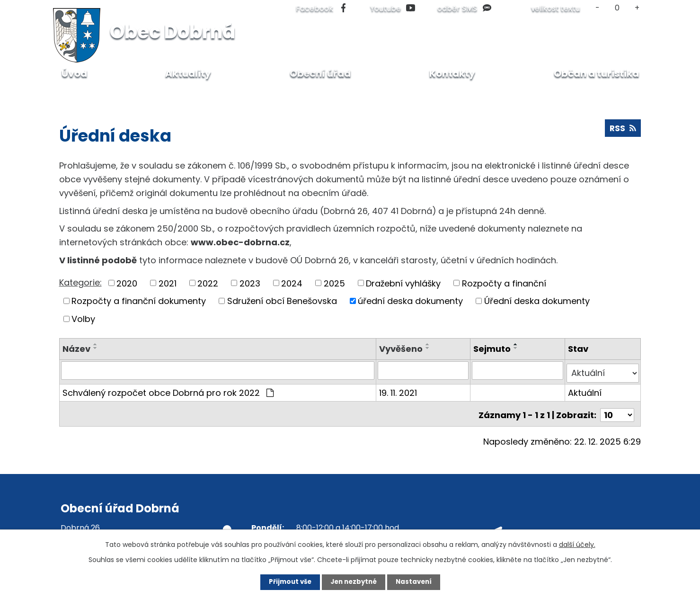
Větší (637, 8)
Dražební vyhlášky (403, 283)
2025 (334, 283)
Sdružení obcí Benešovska (282, 301)
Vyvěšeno (402, 349)
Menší (598, 8)
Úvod (69, 94)
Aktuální (585, 389)
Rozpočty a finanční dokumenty (139, 301)
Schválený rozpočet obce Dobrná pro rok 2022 (168, 389)
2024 (292, 283)
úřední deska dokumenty (410, 301)
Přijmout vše (285, 581)
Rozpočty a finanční (504, 283)
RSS (623, 130)
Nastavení (419, 581)
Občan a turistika (596, 73)
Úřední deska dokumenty (537, 301)
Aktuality (188, 73)
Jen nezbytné (354, 581)
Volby (83, 319)
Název (76, 349)
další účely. (577, 544)
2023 (250, 283)
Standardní (617, 8)
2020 (127, 283)
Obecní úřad (115, 94)
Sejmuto (493, 349)
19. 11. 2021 (399, 389)
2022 (208, 283)
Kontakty (452, 73)
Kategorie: (80, 282)
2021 (168, 283)
